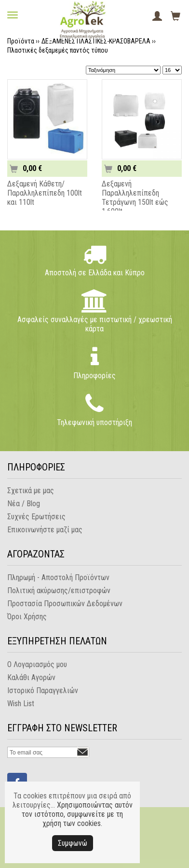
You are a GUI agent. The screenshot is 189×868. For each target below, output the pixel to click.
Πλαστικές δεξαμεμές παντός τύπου (58, 50)
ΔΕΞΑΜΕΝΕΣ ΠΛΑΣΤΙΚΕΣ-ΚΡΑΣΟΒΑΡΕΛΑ (96, 41)
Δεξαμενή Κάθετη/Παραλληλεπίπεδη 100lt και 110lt (45, 193)
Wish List (21, 704)
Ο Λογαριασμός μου (37, 664)
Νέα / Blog (24, 504)
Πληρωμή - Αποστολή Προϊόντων (58, 577)
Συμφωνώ (73, 843)
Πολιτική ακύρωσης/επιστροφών (59, 591)
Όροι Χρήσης (27, 617)
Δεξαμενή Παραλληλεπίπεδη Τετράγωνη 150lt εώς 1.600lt (135, 198)
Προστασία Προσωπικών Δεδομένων (65, 604)
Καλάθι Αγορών (31, 677)
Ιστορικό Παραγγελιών (43, 690)
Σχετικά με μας (31, 491)
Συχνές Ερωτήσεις (36, 517)
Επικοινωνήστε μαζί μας (45, 530)
